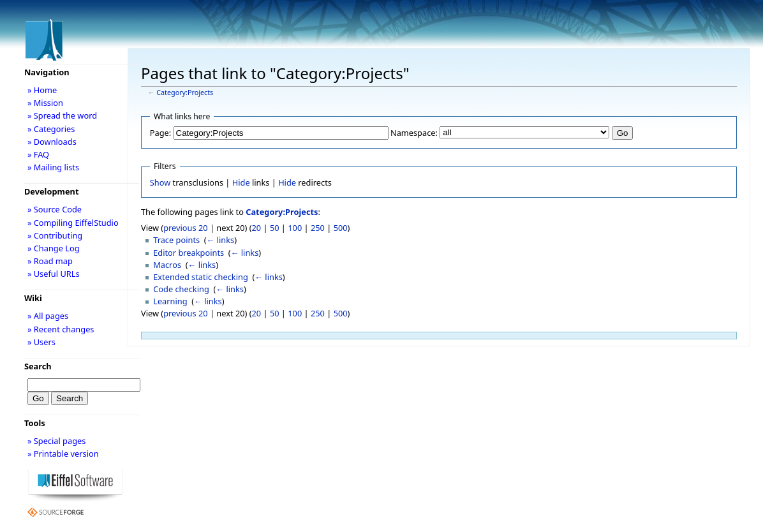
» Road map (50, 261)
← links (221, 240)
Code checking (181, 289)
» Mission (45, 103)
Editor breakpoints (189, 253)
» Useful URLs (54, 274)
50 (275, 228)
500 (341, 228)
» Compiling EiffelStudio (73, 223)
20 (257, 228)
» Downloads (52, 142)
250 (318, 228)
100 (295, 228)
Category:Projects (185, 92)
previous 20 (185, 228)
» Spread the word (62, 115)
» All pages (48, 316)
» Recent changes (61, 329)
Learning (170, 301)
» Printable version (63, 454)
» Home (42, 90)
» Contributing (55, 235)
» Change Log (54, 248)
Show (160, 182)
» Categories (51, 129)
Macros (167, 265)
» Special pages (56, 441)
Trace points (176, 240)
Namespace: (414, 133)
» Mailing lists (53, 167)
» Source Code (55, 209)
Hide (241, 182)
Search (38, 366)
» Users (41, 342)
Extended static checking (201, 277)
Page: (160, 133)
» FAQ (38, 154)
